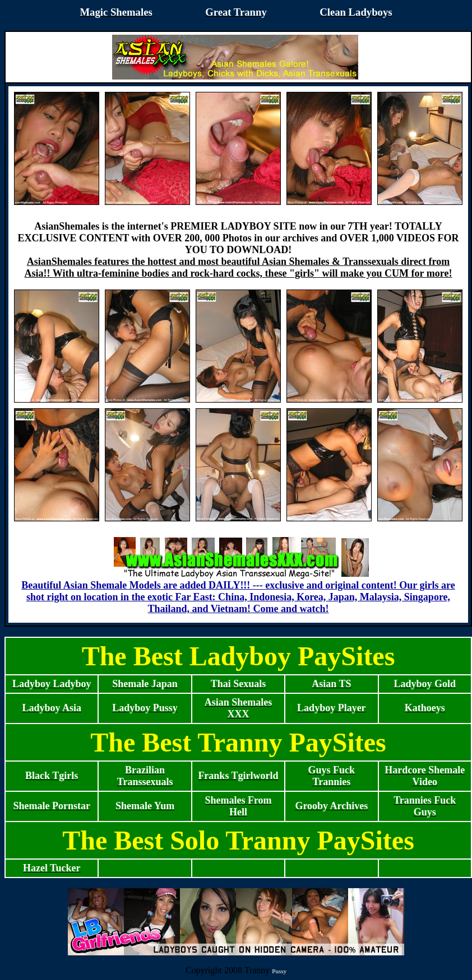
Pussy (279, 971)
